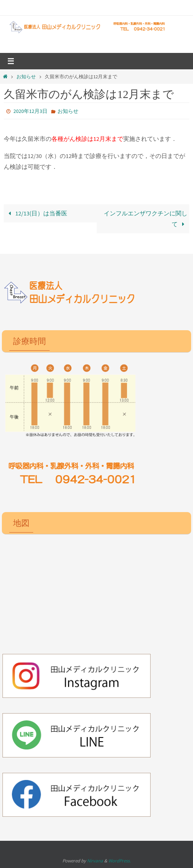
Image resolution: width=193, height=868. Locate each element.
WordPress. (119, 861)
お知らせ (26, 77)
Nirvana (95, 861)
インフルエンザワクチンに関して (146, 219)
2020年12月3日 (30, 111)
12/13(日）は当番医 (36, 213)
